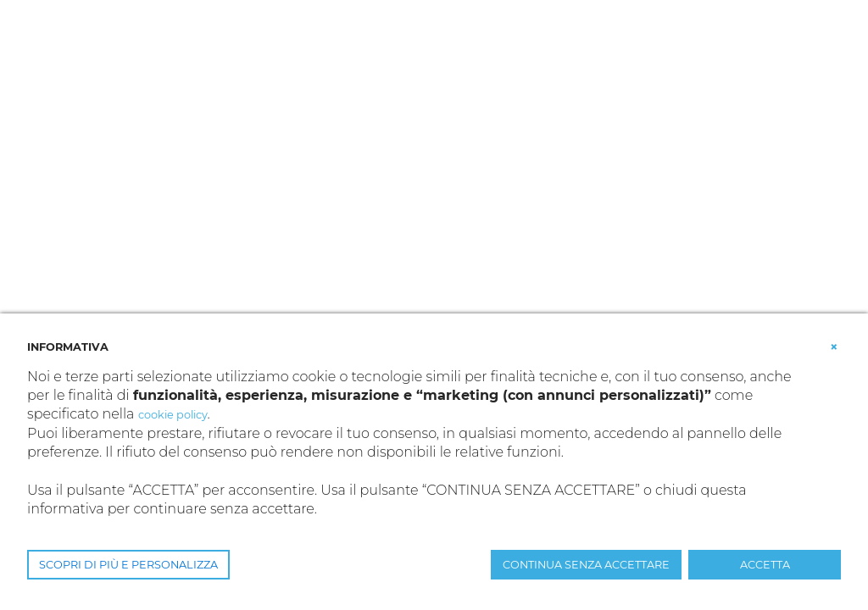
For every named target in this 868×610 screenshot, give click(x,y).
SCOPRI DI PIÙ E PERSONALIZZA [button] (128, 565)
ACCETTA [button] (765, 565)
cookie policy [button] (173, 415)
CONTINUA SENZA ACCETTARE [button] (586, 565)
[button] (834, 346)
